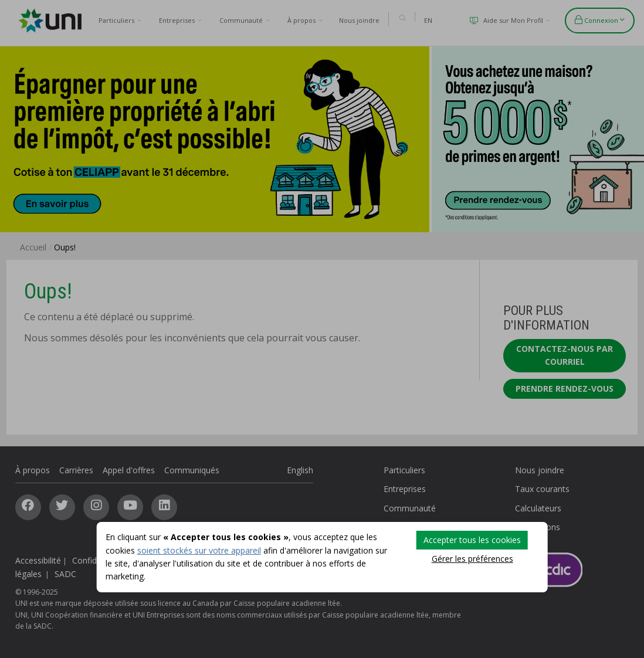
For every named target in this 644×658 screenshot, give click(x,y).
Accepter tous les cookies (472, 540)
